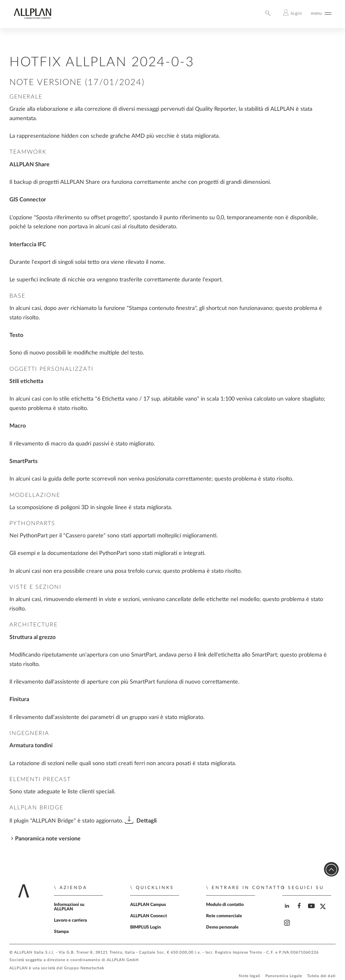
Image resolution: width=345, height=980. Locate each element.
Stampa (61, 932)
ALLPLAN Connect (149, 916)
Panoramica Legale (284, 976)
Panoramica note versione (48, 839)
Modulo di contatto (225, 905)
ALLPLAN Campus (148, 905)
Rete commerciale (224, 916)
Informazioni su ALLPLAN (69, 907)
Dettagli (147, 821)
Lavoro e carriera (70, 920)
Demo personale (222, 927)
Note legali (249, 976)
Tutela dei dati (321, 976)
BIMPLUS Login (146, 927)
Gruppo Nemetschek (84, 968)
